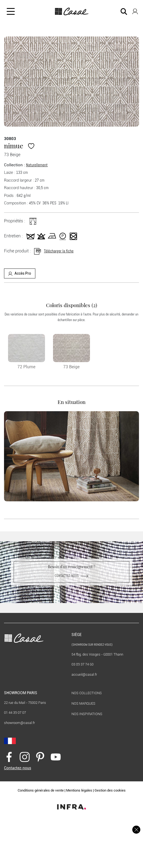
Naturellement (37, 165)
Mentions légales (79, 790)
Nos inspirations (87, 714)
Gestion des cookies (110, 790)
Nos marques (83, 703)
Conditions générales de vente (41, 790)
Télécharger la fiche (53, 251)
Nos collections (87, 693)
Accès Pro (20, 273)
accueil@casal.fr (84, 674)
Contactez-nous (72, 576)
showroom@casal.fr (19, 723)
